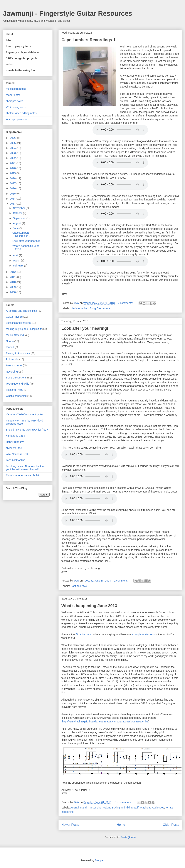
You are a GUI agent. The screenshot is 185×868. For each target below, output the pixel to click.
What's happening (16, 396)
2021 (13, 163)
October (18, 213)
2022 (13, 158)
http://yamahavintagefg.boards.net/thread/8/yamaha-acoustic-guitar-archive (105, 722)
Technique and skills (17, 384)
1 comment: (121, 581)
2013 (13, 204)
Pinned (10, 347)
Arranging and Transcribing (86, 808)
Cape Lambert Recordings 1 (88, 40)
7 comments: (126, 303)
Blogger (99, 860)
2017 (13, 183)
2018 (13, 178)
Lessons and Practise (18, 323)
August (17, 223)
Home (121, 825)
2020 (13, 168)
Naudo (10, 341)
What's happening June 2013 (89, 606)
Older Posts (171, 825)
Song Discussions (100, 308)
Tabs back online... (17, 460)
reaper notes (13, 95)
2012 (13, 272)
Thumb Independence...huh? (22, 475)
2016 (13, 188)
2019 (13, 173)
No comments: (123, 802)
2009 (13, 287)
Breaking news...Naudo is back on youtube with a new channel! (26, 468)
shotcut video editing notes (21, 113)
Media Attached (79, 308)
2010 (13, 282)
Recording (12, 372)
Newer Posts (70, 825)
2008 (13, 292)
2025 (13, 143)
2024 (13, 148)
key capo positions (17, 119)
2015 (13, 194)
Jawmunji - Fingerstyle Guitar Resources (68, 13)
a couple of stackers (143, 634)
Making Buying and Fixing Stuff (121, 808)
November (19, 208)
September (20, 218)
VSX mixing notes (16, 107)
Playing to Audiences (152, 808)
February (18, 266)
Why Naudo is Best (17, 454)
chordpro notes (15, 101)
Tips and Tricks (15, 390)
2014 (13, 199)
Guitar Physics (14, 317)
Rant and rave (79, 586)
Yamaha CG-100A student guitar (25, 414)
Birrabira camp (84, 634)
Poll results (12, 359)
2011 (13, 277)
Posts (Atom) (128, 837)
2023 (13, 153)
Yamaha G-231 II (16, 436)
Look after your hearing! (85, 328)
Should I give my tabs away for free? (27, 430)
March (17, 261)
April (16, 255)
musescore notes (16, 89)
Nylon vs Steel (14, 448)
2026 (13, 138)
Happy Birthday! (15, 442)
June (16, 228)
